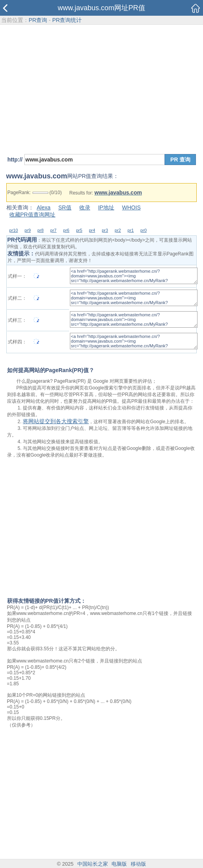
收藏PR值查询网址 (32, 215)
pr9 (27, 230)
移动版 (138, 864)
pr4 (92, 230)
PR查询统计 (67, 20)
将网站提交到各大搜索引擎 (56, 421)
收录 (85, 207)
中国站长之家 (93, 864)
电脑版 (119, 864)
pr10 (14, 230)
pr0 (144, 230)
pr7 (53, 230)
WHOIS (131, 207)
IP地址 (106, 207)
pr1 (131, 230)
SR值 (65, 207)
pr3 (105, 230)
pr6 (66, 230)
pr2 (118, 230)
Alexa (44, 207)
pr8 (40, 230)
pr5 (79, 230)
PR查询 (38, 20)
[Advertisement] (102, 84)
